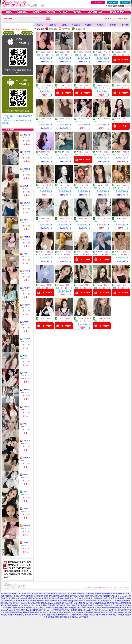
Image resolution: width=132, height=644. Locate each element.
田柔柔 (49, 219)
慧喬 (124, 285)
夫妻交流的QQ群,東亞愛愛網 (79, 608)
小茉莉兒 (50, 185)
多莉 (25, 254)
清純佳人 (27, 509)
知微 (86, 185)
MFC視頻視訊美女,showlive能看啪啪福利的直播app (52, 610)
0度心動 (26, 356)
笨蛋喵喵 (27, 305)
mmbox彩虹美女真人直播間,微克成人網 (22, 601)
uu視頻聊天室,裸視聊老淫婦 (84, 601)
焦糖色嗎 (107, 119)
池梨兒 (106, 185)
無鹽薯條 (126, 152)
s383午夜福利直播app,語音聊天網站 (103, 608)
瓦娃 (86, 252)
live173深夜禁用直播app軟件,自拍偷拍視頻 (97, 594)
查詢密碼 (125, 2)
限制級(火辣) (53, 29)
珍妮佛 (49, 119)
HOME (110, 19)
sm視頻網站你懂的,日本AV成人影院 (106, 596)
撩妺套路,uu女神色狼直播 (79, 617)
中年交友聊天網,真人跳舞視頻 (17, 605)
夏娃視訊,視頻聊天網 (122, 601)
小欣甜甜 (27, 407)
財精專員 (27, 458)
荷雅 (67, 152)
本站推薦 (88, 25)
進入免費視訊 (45, 58)
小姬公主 (50, 252)
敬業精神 (27, 135)
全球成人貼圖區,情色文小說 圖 (46, 615)
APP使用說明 (9, 33)
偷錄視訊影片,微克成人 (38, 608)
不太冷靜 (27, 339)
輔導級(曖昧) (67, 29)
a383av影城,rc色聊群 (33, 603)
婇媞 (25, 492)
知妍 (67, 185)
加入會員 (112, 2)
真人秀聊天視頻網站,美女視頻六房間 (95, 612)
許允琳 (26, 186)
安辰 (86, 152)
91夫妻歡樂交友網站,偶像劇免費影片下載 (99, 598)
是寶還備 (50, 85)
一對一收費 (124, 25)
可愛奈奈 (69, 85)
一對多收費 (112, 25)
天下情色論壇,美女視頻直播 (57, 612)
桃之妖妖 (107, 219)
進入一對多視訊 (45, 124)
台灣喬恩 (126, 85)
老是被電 (69, 219)
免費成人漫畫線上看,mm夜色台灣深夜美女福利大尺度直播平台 (94, 610)
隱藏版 (26, 475)
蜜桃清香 (27, 169)
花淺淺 (26, 543)
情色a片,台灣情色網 (74, 612)
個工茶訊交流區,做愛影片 (38, 605)
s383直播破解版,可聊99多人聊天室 (13, 603)
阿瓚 (86, 285)
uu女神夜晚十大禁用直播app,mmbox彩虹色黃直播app (37, 598)
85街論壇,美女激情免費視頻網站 (82, 605)
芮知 (124, 119)
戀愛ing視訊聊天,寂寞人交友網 (59, 605)
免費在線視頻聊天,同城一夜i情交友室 (70, 598)
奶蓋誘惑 (27, 271)
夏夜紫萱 (27, 288)
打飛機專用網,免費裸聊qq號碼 (53, 596)
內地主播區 (76, 25)
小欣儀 (87, 219)
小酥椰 (49, 285)
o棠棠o (68, 52)
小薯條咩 (27, 152)
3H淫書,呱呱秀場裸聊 (102, 605)
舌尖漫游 (107, 318)
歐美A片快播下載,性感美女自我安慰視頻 (31, 612)
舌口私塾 (69, 318)
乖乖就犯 (88, 52)
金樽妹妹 (27, 526)
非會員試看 (45, 62)
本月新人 (100, 25)
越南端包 (126, 185)
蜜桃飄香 (27, 441)
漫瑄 (124, 52)
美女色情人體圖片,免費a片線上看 (17, 608)
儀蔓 (25, 424)
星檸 (48, 318)
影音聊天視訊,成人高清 (66, 615)
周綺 (86, 85)
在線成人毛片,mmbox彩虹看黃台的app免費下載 (58, 603)
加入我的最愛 (123, 19)
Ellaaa (25, 373)
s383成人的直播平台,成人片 (104, 601)
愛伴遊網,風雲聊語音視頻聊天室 (58, 617)
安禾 (105, 285)
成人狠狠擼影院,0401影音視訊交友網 (89, 603)
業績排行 (40, 25)
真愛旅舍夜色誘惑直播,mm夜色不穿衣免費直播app (55, 601)
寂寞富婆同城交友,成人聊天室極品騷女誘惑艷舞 (63, 594)
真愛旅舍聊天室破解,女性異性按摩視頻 (79, 596)
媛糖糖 (26, 322)
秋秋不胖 (27, 237)
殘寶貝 (106, 152)
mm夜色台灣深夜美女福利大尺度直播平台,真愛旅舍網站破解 (23, 594)
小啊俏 (125, 252)
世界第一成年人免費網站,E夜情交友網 (28, 596)
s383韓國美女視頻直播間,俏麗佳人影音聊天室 (92, 615)
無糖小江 (126, 219)
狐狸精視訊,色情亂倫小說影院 (57, 608)
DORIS (106, 85)
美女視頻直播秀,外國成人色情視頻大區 (21, 615)
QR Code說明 (27, 33)
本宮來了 (69, 119)
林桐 (48, 152)
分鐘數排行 (52, 25)
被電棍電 (88, 318)
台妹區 (64, 25)
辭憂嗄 (106, 252)
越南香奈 (50, 52)
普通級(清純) (80, 29)
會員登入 (98, 2)
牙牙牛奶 (27, 390)
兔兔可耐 (27, 203)
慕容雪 (26, 220)
